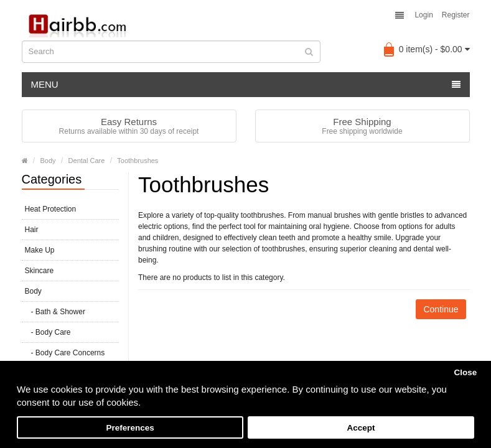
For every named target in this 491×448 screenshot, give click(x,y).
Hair (32, 230)
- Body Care (48, 332)
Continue (441, 309)
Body (48, 161)
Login (423, 15)
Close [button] (465, 372)
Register (456, 15)
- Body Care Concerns (65, 353)
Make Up (40, 250)
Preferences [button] (130, 428)
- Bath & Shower (55, 312)
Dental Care (87, 161)
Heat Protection (51, 209)
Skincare (40, 271)
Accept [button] (361, 428)
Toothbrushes (138, 161)
